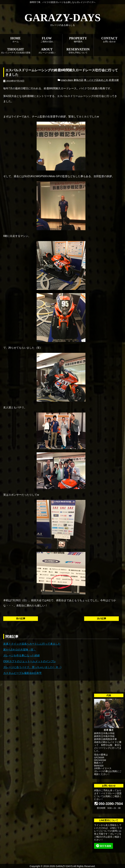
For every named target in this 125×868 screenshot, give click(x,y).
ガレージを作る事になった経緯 (21, 655)
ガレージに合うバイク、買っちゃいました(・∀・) (32, 667)
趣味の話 (78, 80)
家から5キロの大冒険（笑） (20, 650)
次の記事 (102, 618)
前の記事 (21, 618)
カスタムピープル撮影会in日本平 (22, 673)
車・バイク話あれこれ (96, 80)
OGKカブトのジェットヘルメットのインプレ (30, 661)
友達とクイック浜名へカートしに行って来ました (32, 644)
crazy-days (67, 80)
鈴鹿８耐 (114, 80)
